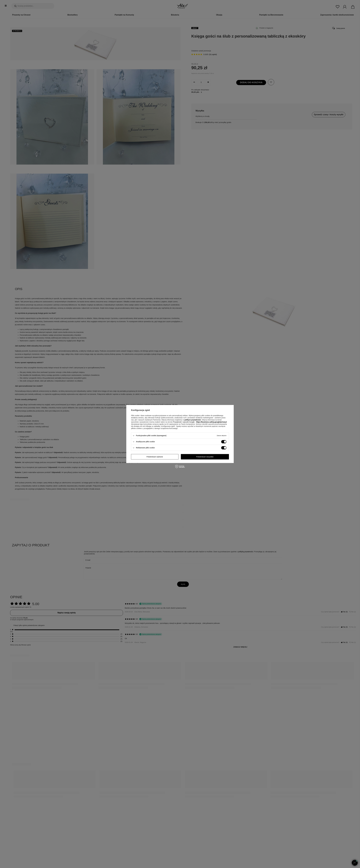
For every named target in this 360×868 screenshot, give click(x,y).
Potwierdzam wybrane (155, 457)
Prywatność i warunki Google (184, 422)
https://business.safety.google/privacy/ (211, 422)
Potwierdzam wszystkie (205, 457)
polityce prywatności (193, 420)
